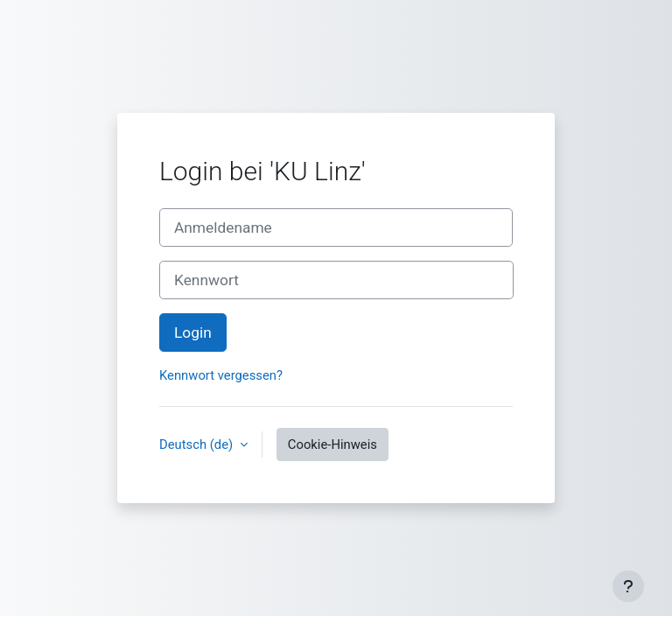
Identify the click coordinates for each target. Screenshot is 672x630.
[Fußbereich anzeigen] (628, 586)
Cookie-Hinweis (332, 444)
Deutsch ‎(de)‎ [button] (198, 444)
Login (193, 332)
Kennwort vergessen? (221, 375)
